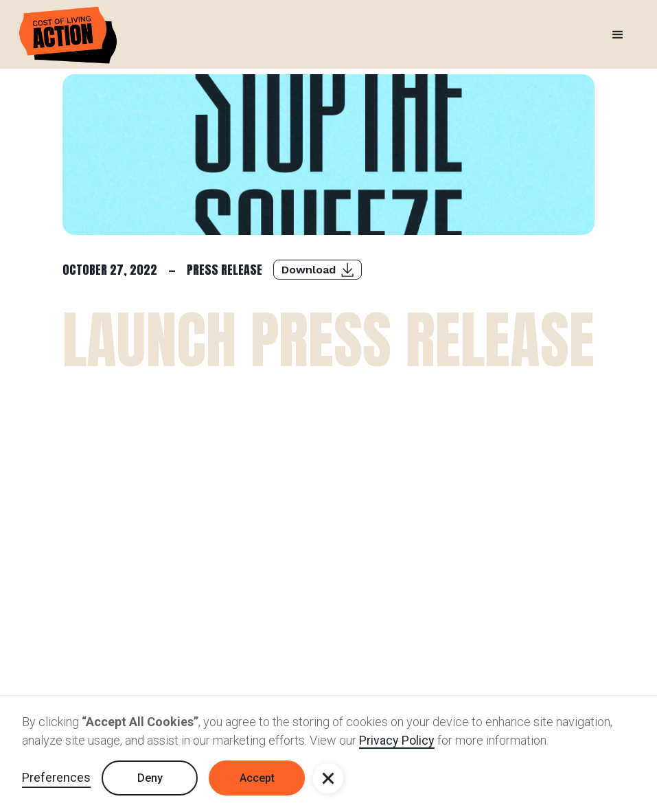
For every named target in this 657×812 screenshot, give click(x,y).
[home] (68, 35)
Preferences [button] (56, 777)
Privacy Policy (397, 740)
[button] (328, 778)
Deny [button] (150, 778)
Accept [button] (257, 778)
